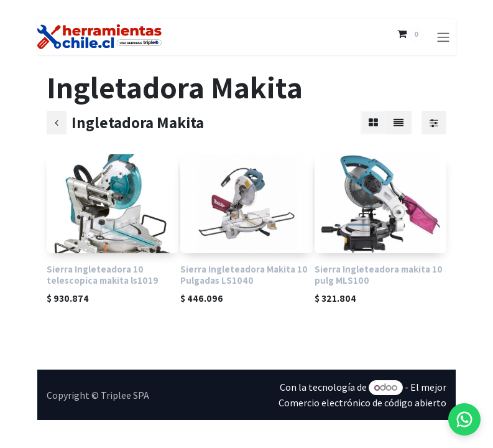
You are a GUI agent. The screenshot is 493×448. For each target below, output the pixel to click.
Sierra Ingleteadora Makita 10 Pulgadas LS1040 (244, 274)
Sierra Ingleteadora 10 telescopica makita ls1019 (103, 274)
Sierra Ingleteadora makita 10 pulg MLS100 (379, 274)
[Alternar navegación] (443, 37)
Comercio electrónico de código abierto (362, 403)
